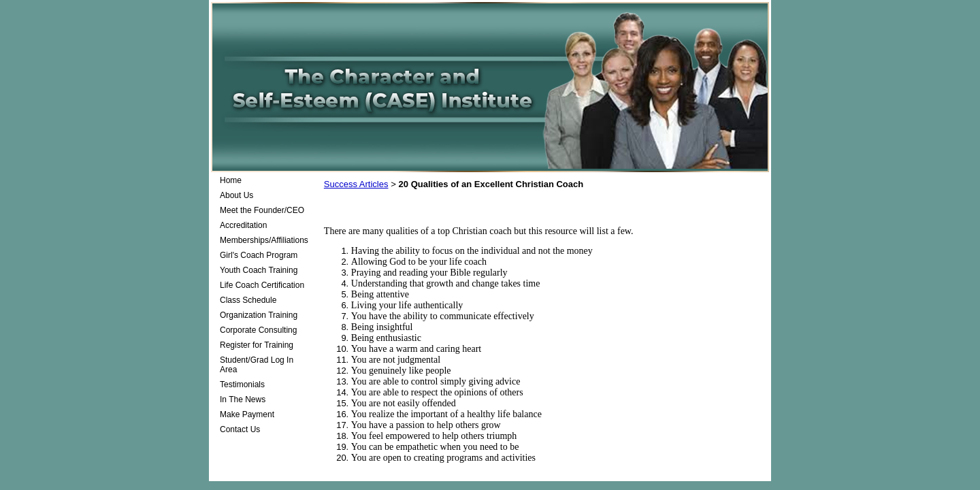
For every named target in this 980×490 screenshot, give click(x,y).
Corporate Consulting (258, 330)
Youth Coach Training (259, 270)
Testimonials (242, 385)
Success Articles (356, 184)
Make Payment (247, 414)
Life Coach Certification (262, 285)
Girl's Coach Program (259, 255)
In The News (243, 399)
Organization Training (259, 315)
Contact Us (240, 429)
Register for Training (257, 345)
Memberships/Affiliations (264, 240)
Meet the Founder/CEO (262, 210)
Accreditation (243, 225)
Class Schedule (248, 300)
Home (231, 180)
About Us (236, 195)
